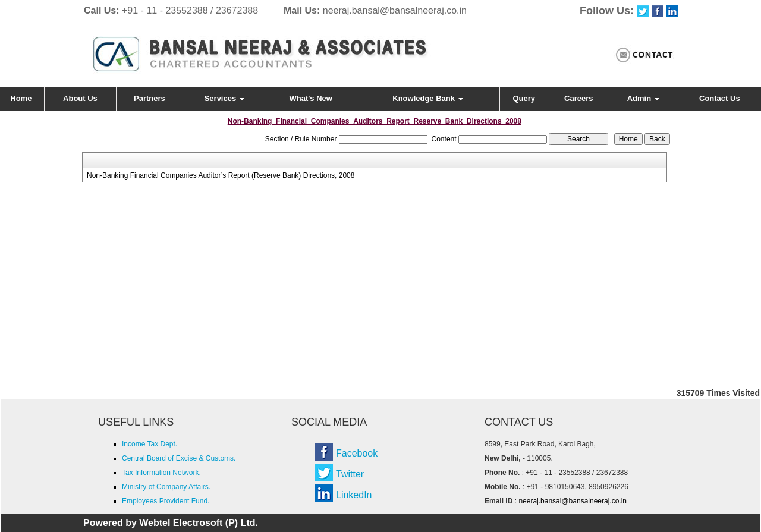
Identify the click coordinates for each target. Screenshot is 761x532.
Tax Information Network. (161, 473)
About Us (80, 98)
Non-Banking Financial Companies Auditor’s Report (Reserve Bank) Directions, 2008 (221, 175)
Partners (150, 98)
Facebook (357, 453)
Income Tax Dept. (150, 444)
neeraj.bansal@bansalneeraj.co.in (395, 10)
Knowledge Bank (427, 98)
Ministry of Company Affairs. (166, 487)
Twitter (350, 474)
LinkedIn (354, 495)
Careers (578, 98)
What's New (311, 98)
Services (224, 98)
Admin (643, 98)
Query (524, 98)
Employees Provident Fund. (166, 501)
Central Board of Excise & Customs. (179, 458)
